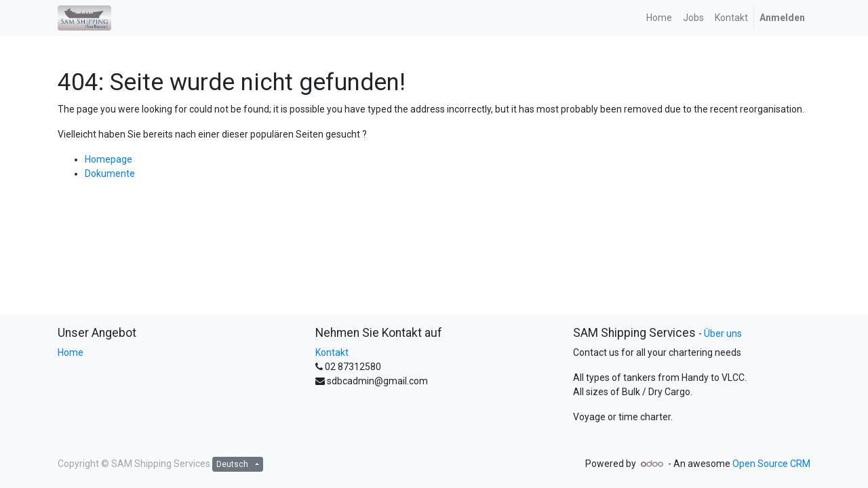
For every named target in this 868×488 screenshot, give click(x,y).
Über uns (723, 333)
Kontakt (332, 352)
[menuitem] (659, 18)
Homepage (108, 159)
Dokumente (110, 174)
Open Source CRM (771, 464)
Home (71, 352)
